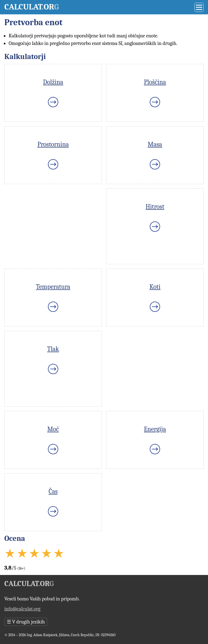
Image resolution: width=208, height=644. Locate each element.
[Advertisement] (53, 226)
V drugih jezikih (26, 622)
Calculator (32, 7)
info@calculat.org (22, 609)
